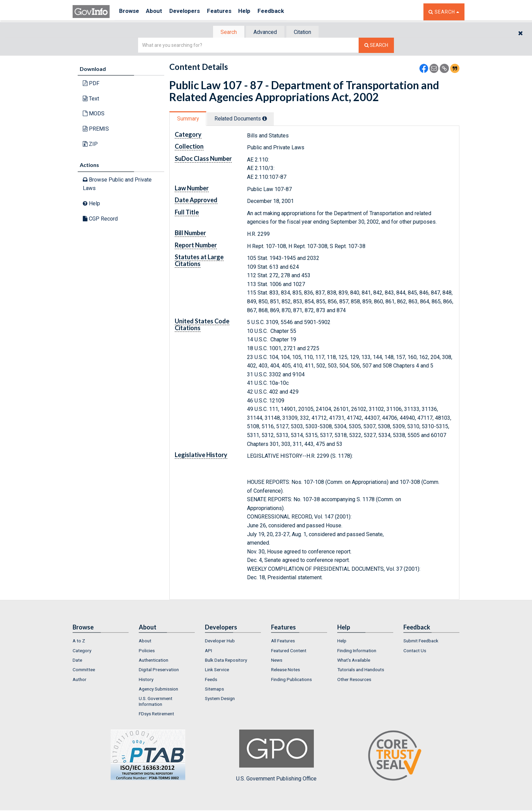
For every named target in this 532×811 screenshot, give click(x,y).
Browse (130, 12)
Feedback (283, 12)
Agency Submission (158, 690)
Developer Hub (220, 642)
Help (255, 12)
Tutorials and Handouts (361, 671)
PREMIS (96, 129)
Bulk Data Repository (226, 661)
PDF (91, 84)
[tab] (226, 32)
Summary (189, 119)
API (208, 651)
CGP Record (100, 219)
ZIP (90, 144)
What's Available (354, 661)
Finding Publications (291, 680)
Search (225, 32)
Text (91, 99)
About (157, 12)
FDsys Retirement (156, 714)
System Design (220, 699)
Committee (84, 671)
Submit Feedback (421, 642)
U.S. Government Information (156, 702)
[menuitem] (101, 642)
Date (77, 661)
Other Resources (354, 680)
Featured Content (289, 651)
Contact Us (415, 651)
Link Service (217, 671)
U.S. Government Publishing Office (276, 757)
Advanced (265, 32)
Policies (147, 651)
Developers (190, 12)
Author (80, 680)
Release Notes (286, 671)
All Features (283, 642)
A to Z (79, 642)
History (146, 680)
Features (227, 12)
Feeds (211, 680)
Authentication (154, 661)
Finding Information (357, 651)
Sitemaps (214, 690)
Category (82, 651)
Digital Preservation (159, 671)
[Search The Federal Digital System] (376, 46)
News (277, 661)
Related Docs (245, 119)
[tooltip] (269, 119)
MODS (94, 114)
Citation (305, 32)
